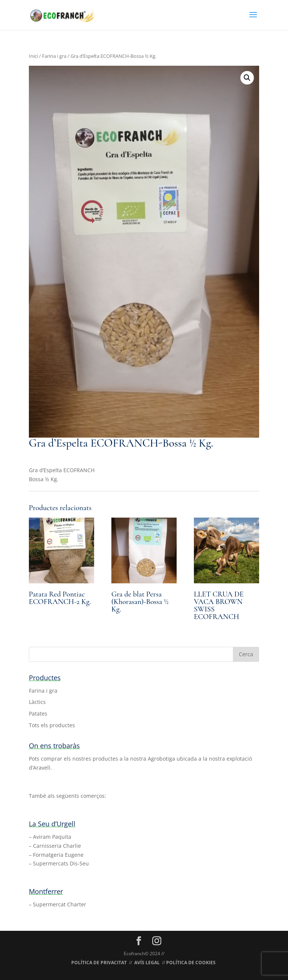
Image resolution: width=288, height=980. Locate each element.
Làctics (37, 702)
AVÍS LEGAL (147, 963)
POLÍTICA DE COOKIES (191, 963)
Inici (33, 56)
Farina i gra (54, 56)
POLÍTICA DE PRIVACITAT (99, 963)
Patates (38, 713)
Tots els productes (52, 725)
